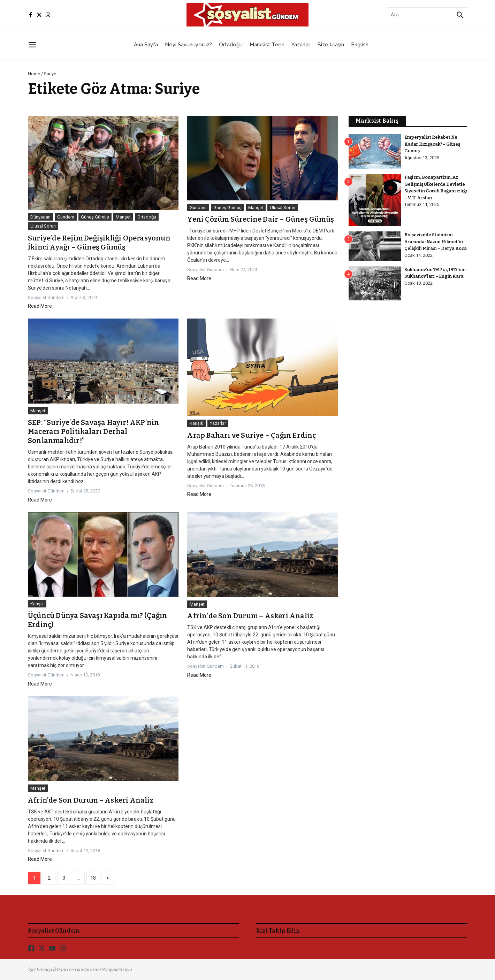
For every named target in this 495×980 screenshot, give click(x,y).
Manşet (123, 217)
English (360, 45)
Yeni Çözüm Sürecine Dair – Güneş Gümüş (261, 219)
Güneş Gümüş (95, 217)
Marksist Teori (267, 45)
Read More (40, 306)
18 (93, 878)
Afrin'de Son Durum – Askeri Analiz (250, 616)
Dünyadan (40, 217)
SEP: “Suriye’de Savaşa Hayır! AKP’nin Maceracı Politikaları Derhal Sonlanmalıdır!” (93, 431)
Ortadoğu (231, 45)
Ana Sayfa (146, 45)
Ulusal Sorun (43, 226)
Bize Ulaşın (331, 45)
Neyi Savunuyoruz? (188, 45)
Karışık (196, 423)
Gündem (66, 217)
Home (34, 74)
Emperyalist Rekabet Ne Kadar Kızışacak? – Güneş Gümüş (433, 144)
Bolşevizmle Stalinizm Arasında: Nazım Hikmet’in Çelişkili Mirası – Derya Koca (436, 242)
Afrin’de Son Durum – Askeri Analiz (91, 800)
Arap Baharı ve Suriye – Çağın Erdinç (252, 435)
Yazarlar (301, 45)
